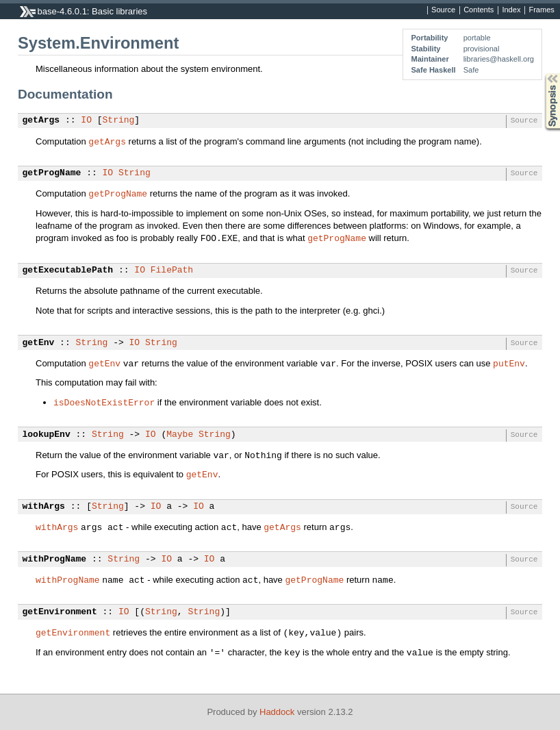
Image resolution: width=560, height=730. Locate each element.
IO (86, 121)
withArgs (44, 507)
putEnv (509, 363)
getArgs (41, 121)
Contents (479, 10)
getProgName (52, 173)
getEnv (39, 343)
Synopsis (542, 74)
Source (443, 10)
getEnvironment (60, 612)
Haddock (277, 712)
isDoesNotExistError (104, 402)
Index (511, 10)
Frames (541, 10)
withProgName (55, 559)
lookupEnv (47, 435)
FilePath (172, 270)
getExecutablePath (68, 270)
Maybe (180, 435)
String (119, 121)
